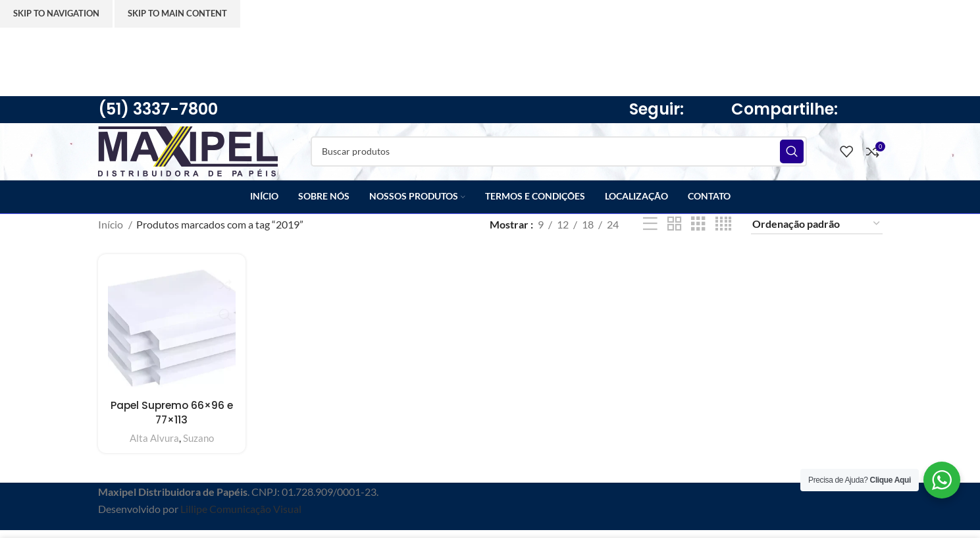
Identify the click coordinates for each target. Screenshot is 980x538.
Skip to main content (177, 13)
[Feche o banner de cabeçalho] (16, 44)
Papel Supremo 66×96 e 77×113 (171, 423)
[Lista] (650, 237)
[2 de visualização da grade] (675, 237)
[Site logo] (197, 156)
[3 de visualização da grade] (698, 237)
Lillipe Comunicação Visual (241, 521)
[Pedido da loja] (817, 237)
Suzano (198, 449)
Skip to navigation (56, 13)
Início (112, 236)
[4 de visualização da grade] (723, 237)
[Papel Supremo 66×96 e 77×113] (171, 340)
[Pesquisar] (568, 158)
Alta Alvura (154, 449)
